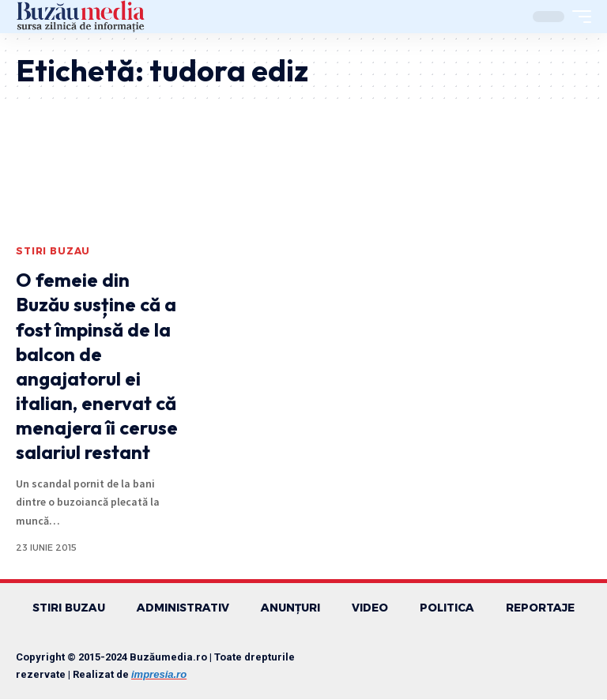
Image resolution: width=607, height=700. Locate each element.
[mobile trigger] (578, 17)
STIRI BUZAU (53, 251)
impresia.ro (159, 675)
